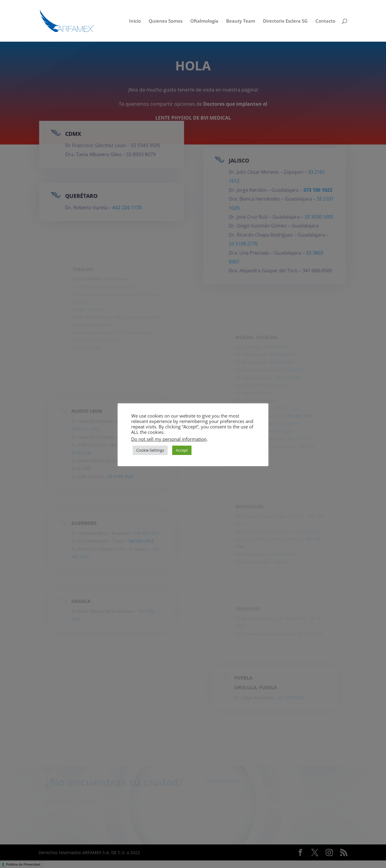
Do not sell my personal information (169, 439)
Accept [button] (182, 450)
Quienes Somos (166, 21)
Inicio (135, 21)
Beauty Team (241, 21)
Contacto (325, 21)
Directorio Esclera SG (285, 21)
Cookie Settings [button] (150, 450)
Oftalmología (204, 21)
